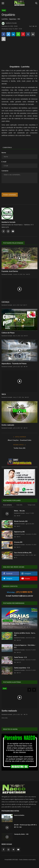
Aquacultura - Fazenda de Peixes (14, 364)
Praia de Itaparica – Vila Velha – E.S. (25, 646)
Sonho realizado (8, 425)
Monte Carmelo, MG (21, 521)
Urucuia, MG (18, 542)
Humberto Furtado (9, 23)
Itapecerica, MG (19, 532)
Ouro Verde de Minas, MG (23, 553)
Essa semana (7, 505)
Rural (4, 10)
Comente (5, 171)
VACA (4, 394)
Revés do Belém (19, 815)
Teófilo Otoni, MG (19, 448)
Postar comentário (10, 195)
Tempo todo (31, 505)
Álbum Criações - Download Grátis (19, 440)
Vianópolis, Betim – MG (21, 834)
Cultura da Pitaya (8, 333)
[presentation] (15, 188)
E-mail (4, 162)
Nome (4, 153)
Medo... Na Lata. (20, 511)
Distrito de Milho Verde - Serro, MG (25, 634)
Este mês (19, 505)
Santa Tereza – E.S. (21, 657)
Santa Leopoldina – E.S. (22, 668)
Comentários (7, 147)
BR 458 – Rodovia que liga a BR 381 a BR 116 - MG (25, 826)
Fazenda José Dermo (10, 271)
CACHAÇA (5, 302)
